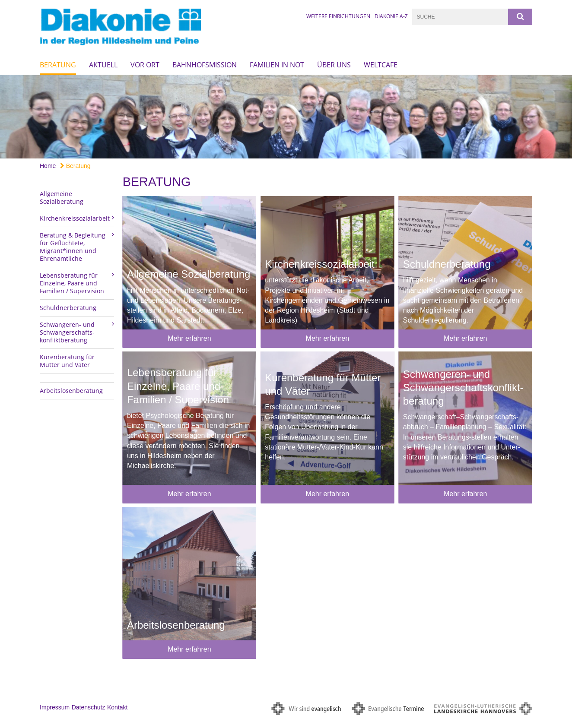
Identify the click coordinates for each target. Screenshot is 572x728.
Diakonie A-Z (391, 16)
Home (48, 166)
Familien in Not (277, 65)
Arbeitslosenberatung (71, 391)
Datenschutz (89, 707)
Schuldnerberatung (68, 308)
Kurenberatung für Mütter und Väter (67, 361)
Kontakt (117, 707)
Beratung (58, 65)
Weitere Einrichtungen (338, 16)
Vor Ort (145, 65)
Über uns (334, 65)
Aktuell (103, 65)
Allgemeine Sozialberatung (62, 198)
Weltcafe (381, 65)
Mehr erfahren (189, 338)
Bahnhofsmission (205, 65)
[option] (286, 117)
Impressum (55, 707)
